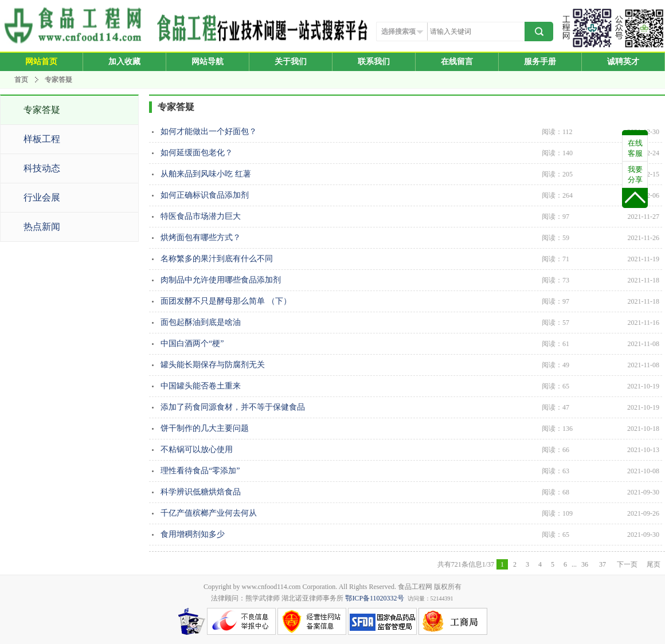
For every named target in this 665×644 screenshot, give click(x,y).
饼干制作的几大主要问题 (410, 429)
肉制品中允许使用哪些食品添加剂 (410, 280)
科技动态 (42, 168)
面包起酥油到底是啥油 (410, 323)
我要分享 (635, 174)
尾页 (654, 564)
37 (603, 564)
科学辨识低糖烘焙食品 (410, 492)
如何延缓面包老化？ (410, 153)
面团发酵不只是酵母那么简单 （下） (410, 301)
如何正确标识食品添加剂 (410, 195)
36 (586, 564)
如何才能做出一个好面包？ (410, 132)
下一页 (627, 564)
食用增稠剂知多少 (410, 535)
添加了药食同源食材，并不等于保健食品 (410, 407)
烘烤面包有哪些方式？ (410, 238)
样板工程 (42, 139)
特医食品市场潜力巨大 (410, 217)
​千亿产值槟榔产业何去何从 (410, 513)
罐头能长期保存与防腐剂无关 (410, 365)
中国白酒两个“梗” (410, 344)
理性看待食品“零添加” (410, 471)
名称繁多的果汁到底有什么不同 (410, 259)
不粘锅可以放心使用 (410, 450)
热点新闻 (42, 227)
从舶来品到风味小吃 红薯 (410, 174)
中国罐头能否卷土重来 (410, 386)
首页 (21, 80)
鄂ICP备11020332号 (374, 598)
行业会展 (42, 197)
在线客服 (635, 148)
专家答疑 (58, 80)
